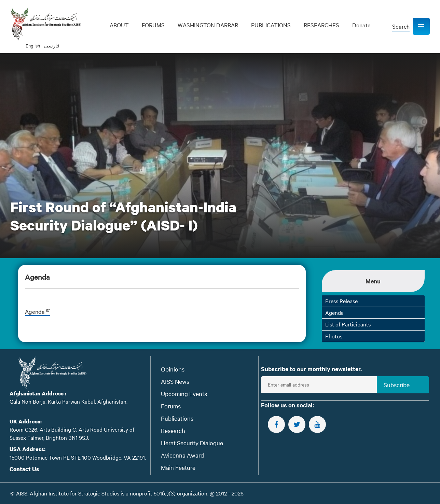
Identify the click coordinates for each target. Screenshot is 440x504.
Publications (177, 418)
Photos (334, 336)
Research (173, 430)
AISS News (175, 381)
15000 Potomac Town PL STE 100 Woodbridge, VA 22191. (78, 457)
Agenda (37, 311)
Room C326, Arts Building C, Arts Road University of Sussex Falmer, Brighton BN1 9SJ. (72, 433)
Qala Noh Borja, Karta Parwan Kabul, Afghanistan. (68, 401)
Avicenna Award (182, 455)
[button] (421, 26)
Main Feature (178, 467)
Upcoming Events (184, 394)
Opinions (173, 369)
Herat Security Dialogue (192, 443)
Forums (171, 406)
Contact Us (24, 469)
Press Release (341, 301)
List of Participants (348, 324)
